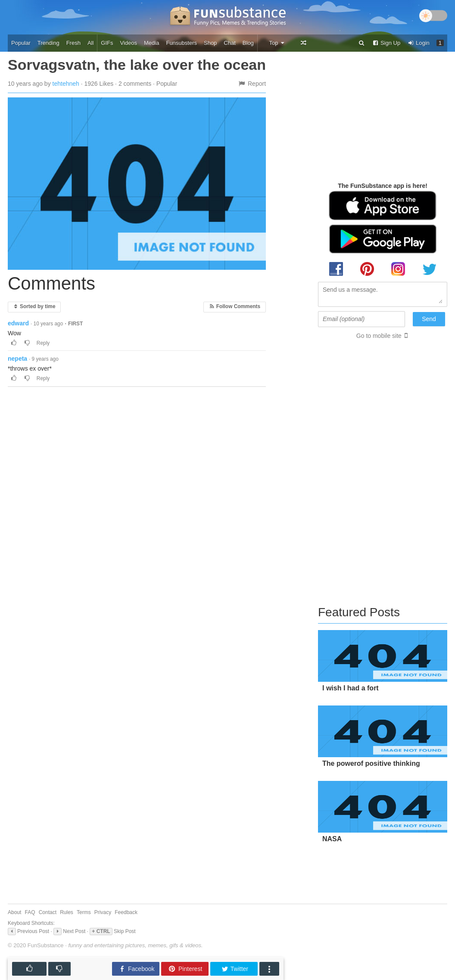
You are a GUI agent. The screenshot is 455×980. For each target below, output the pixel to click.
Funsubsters (181, 43)
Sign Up (386, 43)
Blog (248, 43)
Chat (229, 43)
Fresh (73, 43)
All (90, 43)
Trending (48, 43)
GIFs (107, 43)
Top (277, 43)
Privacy (103, 912)
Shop (210, 43)
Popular (21, 43)
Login (418, 43)
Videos (129, 43)
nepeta (17, 359)
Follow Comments (235, 306)
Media (151, 43)
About (14, 912)
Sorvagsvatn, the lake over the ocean (137, 65)
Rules (67, 912)
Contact (48, 912)
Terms (84, 912)
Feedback (126, 912)
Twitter (235, 969)
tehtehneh (66, 84)
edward (18, 323)
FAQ (30, 912)
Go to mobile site (379, 336)
